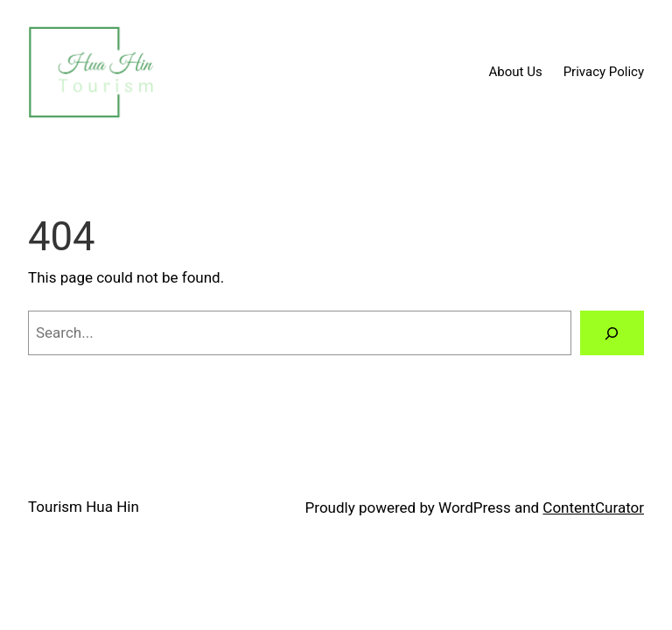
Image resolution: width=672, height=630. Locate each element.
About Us (516, 72)
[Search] (612, 333)
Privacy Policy (604, 72)
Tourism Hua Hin (84, 507)
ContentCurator (593, 507)
